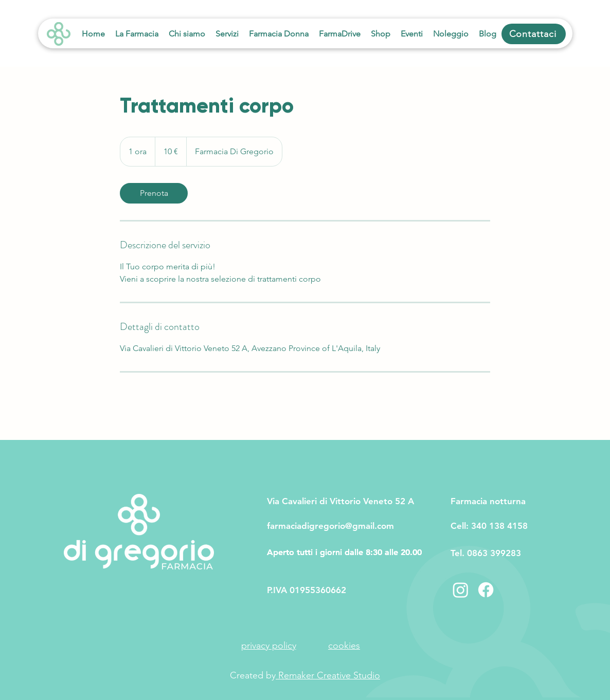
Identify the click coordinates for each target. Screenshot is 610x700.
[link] (154, 193)
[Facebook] (486, 590)
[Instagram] (461, 590)
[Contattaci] (534, 34)
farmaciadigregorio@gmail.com (330, 526)
